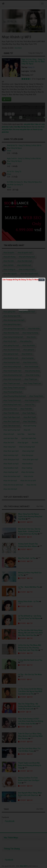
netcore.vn (26, 310)
